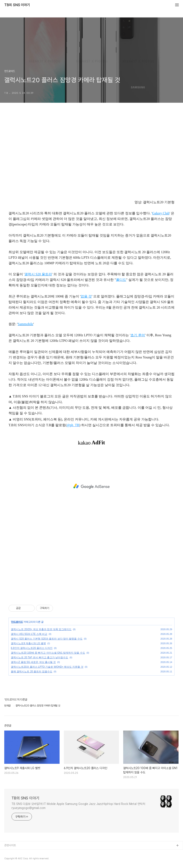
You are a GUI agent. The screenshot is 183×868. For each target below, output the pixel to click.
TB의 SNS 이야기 (17, 5)
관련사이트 (10, 845)
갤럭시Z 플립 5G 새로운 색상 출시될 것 (33, 662)
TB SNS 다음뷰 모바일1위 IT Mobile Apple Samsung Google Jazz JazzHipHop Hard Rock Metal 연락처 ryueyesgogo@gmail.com (78, 806)
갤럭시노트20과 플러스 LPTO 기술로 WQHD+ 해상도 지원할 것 (47, 667)
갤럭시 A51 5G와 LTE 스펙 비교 (29, 634)
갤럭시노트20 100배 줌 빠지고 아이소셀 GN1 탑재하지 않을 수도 (48, 653)
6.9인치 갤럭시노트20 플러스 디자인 (32, 648)
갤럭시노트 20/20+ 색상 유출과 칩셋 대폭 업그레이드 (41, 629)
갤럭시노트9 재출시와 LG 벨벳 (28, 643)
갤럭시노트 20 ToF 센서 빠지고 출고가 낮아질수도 (39, 657)
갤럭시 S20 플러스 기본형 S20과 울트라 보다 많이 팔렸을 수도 (47, 639)
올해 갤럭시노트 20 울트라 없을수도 (32, 672)
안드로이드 (17, 622)
